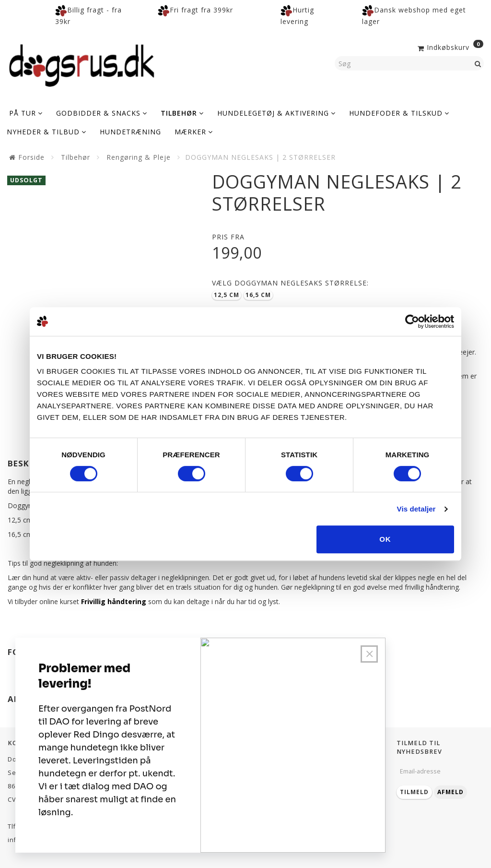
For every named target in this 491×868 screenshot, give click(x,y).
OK (385, 539)
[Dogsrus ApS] (82, 64)
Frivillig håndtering (114, 601)
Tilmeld (414, 792)
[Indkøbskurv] (450, 47)
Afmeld (450, 792)
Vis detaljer (416, 509)
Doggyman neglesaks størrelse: (290, 283)
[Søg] (478, 63)
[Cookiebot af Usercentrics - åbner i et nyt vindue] (412, 321)
